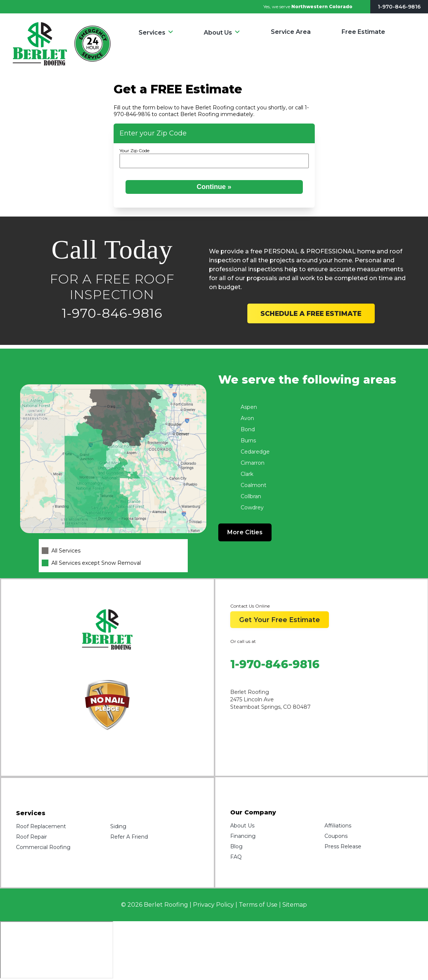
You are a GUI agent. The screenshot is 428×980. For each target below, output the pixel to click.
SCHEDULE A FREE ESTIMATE (311, 313)
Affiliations (338, 826)
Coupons (336, 836)
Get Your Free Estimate (280, 620)
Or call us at (243, 641)
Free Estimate (363, 32)
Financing (243, 836)
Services (152, 33)
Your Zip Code (134, 150)
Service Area (291, 32)
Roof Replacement (41, 826)
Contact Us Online (250, 606)
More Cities (245, 532)
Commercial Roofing (43, 847)
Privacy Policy (213, 905)
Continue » (214, 187)
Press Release (343, 846)
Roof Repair (31, 837)
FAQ (236, 857)
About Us (218, 33)
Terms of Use (258, 905)
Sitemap (295, 905)
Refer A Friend (129, 837)
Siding (118, 826)
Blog (236, 846)
